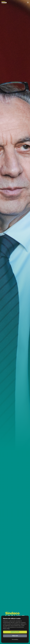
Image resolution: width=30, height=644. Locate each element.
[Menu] (28, 2)
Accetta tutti (15, 632)
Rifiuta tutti (15, 636)
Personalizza (15, 640)
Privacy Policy (6, 629)
